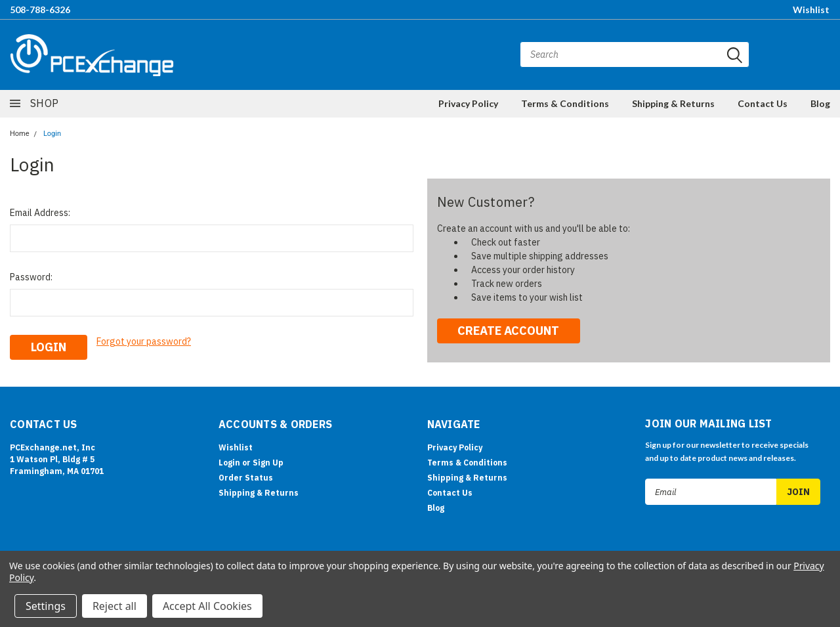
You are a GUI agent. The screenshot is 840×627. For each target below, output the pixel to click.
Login (52, 134)
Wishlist (811, 10)
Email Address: (40, 213)
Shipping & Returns (673, 103)
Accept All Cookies (207, 606)
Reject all (115, 606)
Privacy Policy (468, 103)
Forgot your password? (144, 341)
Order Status (246, 478)
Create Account (508, 331)
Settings (46, 606)
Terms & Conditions (565, 103)
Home (20, 134)
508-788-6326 (40, 10)
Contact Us (763, 103)
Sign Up (268, 463)
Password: (31, 277)
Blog (820, 103)
